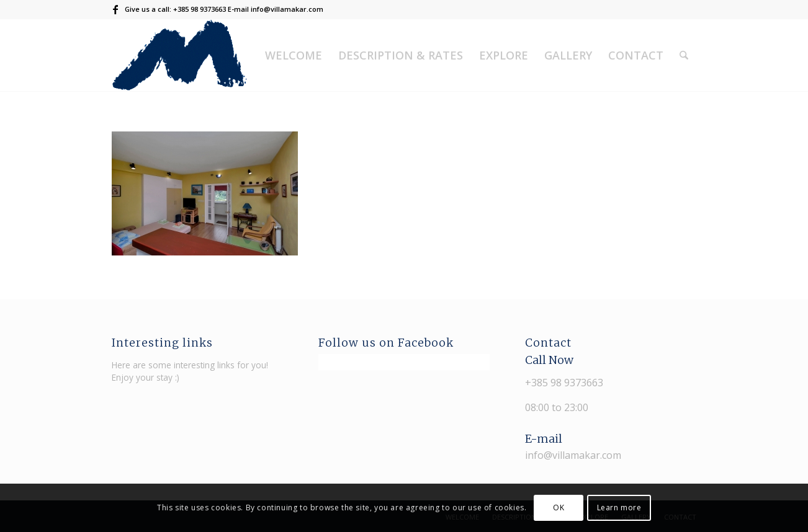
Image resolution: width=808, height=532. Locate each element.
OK (559, 508)
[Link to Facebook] (115, 9)
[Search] (684, 55)
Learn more (619, 508)
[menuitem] (294, 55)
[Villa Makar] (180, 55)
